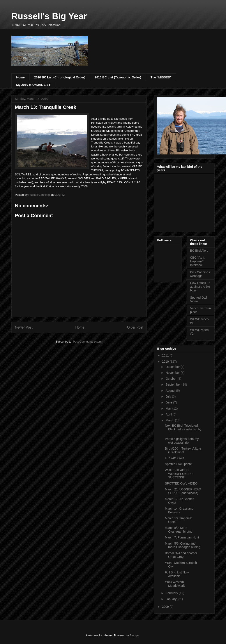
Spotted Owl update (178, 464)
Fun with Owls (175, 458)
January (171, 599)
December (173, 367)
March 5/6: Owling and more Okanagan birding (183, 545)
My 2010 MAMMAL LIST (33, 85)
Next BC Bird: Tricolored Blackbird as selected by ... (183, 429)
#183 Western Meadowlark (175, 584)
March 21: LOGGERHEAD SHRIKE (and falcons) (183, 491)
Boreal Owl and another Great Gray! (181, 555)
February (172, 593)
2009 (166, 607)
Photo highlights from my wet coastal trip (182, 441)
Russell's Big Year (49, 16)
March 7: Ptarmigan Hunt (182, 537)
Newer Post (24, 327)
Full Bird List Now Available (177, 574)
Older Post (135, 327)
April (169, 414)
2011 (166, 355)
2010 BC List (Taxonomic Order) (118, 77)
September (173, 384)
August (171, 391)
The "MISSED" (161, 77)
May (169, 409)
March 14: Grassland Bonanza (179, 510)
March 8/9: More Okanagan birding (179, 530)
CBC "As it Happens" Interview (197, 261)
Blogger (134, 635)
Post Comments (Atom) (88, 342)
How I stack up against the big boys (200, 287)
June (169, 402)
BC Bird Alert (199, 251)
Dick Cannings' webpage (200, 274)
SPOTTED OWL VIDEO (181, 483)
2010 (166, 362)
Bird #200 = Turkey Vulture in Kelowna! (183, 450)
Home (20, 77)
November (173, 373)
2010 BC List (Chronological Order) (60, 77)
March (170, 420)
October (171, 379)
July (169, 396)
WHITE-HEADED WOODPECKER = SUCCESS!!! (179, 474)
